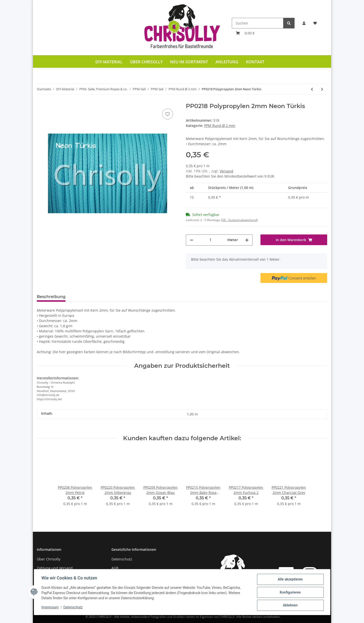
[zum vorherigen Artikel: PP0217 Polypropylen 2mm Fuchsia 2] (312, 89)
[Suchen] (258, 23)
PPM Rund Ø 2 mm (220, 126)
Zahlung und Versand (55, 568)
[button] (304, 23)
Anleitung (227, 62)
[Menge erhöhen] (247, 240)
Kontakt (255, 62)
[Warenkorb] (245, 33)
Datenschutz (122, 559)
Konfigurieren (290, 593)
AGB (115, 568)
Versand (226, 171)
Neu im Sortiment (189, 62)
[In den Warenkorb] (294, 240)
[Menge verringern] (192, 240)
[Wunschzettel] (315, 23)
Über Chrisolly (146, 62)
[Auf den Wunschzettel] (168, 114)
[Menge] (210, 240)
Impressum (51, 608)
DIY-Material (109, 62)
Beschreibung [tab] (51, 297)
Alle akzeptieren (290, 580)
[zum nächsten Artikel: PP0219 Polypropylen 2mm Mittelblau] (322, 89)
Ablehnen (290, 605)
